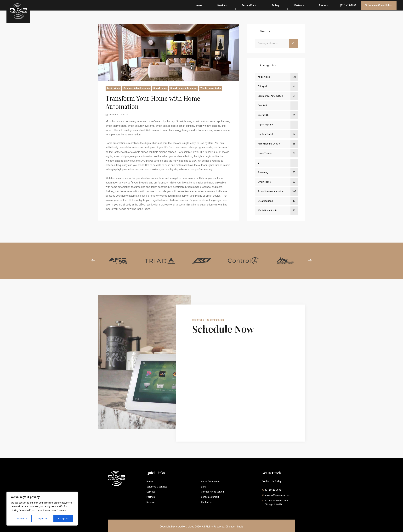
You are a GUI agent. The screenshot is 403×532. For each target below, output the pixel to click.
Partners (314, 9)
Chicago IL (263, 86)
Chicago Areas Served (212, 492)
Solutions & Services (157, 487)
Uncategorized (265, 201)
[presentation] (90, 260)
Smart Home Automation (184, 88)
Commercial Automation (137, 88)
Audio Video (113, 88)
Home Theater (265, 153)
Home (249, 9)
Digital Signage (265, 125)
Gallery (299, 8)
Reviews (330, 9)
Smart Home (160, 88)
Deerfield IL (263, 115)
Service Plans (281, 9)
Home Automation (211, 482)
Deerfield (262, 105)
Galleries (151, 492)
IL (258, 163)
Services (263, 8)
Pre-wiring (263, 172)
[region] (42, 509)
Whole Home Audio (211, 88)
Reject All (43, 519)
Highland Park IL (266, 134)
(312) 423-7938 (348, 9)
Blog (203, 487)
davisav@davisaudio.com (276, 496)
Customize (21, 519)
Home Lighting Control (269, 144)
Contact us (207, 502)
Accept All (63, 519)
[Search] (293, 43)
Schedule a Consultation (379, 9)
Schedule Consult (210, 497)
